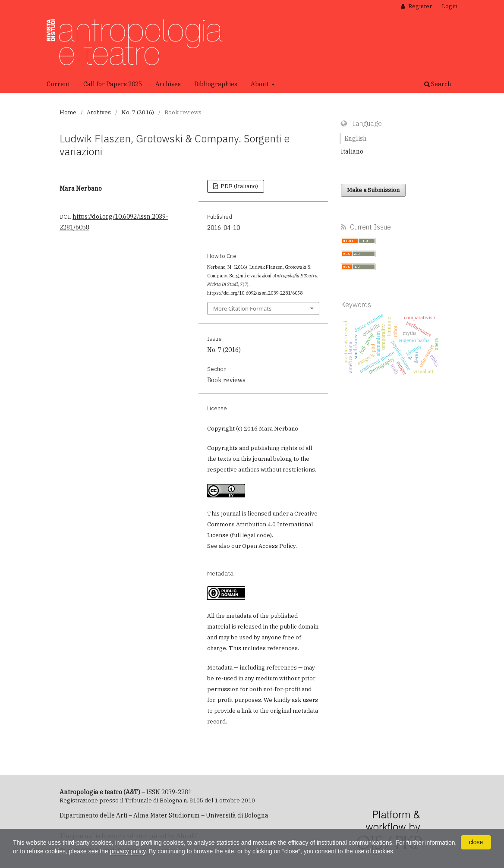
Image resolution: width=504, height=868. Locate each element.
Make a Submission (373, 190)
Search (438, 84)
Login (450, 6)
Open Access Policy (269, 546)
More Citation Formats (242, 308)
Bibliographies (216, 84)
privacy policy (128, 851)
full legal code (251, 535)
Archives (168, 84)
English (356, 138)
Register (419, 6)
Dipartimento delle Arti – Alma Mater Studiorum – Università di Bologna (164, 815)
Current (58, 84)
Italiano (352, 151)
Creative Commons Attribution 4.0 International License (262, 524)
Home (68, 112)
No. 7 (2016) (138, 112)
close (476, 842)
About (260, 84)
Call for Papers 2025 (113, 84)
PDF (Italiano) (239, 186)
